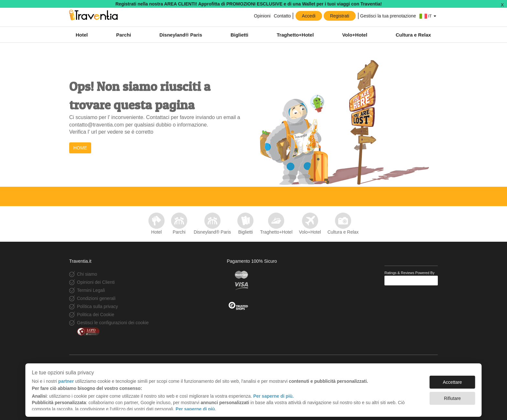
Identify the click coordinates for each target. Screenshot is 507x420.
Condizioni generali (96, 298)
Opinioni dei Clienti (96, 282)
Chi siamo (87, 274)
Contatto (282, 16)
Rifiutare (452, 395)
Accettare (453, 379)
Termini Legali (91, 290)
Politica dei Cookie (96, 315)
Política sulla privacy (97, 306)
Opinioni (262, 16)
